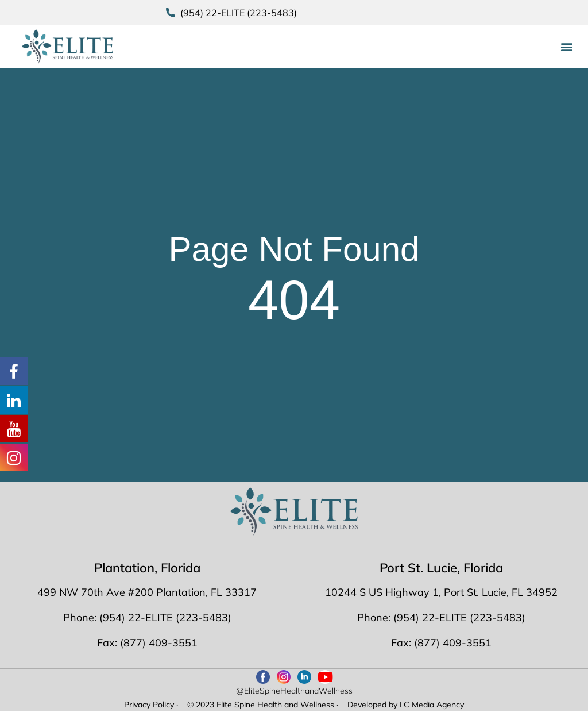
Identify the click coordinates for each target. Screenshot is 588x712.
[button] (567, 47)
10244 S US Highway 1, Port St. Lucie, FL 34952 (441, 592)
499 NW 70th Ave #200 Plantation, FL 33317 (147, 592)
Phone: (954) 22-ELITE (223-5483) (147, 617)
